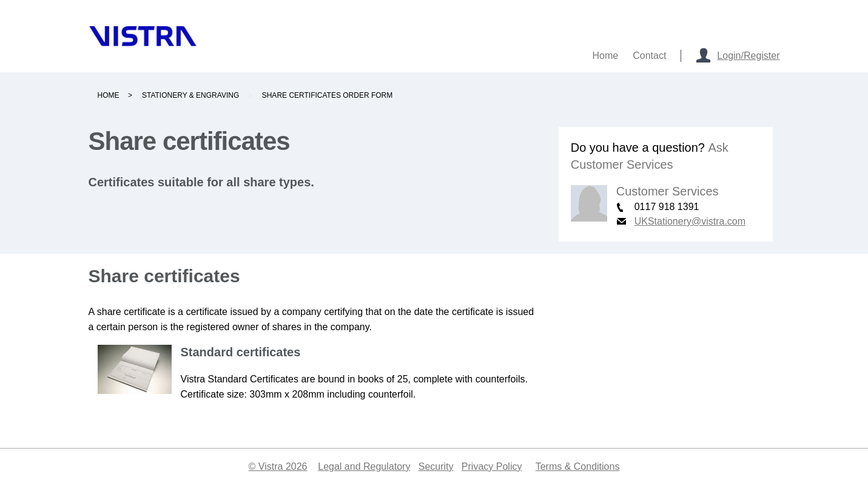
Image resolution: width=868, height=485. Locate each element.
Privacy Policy (492, 466)
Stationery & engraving (190, 95)
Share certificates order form (328, 95)
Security (436, 466)
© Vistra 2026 (278, 466)
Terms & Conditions (578, 466)
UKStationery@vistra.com (690, 221)
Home (109, 95)
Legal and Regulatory (364, 466)
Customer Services (668, 191)
